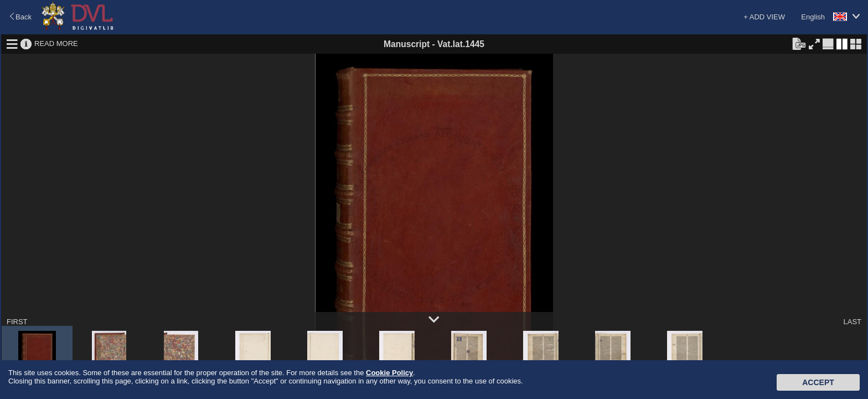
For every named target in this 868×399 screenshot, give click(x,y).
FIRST (17, 322)
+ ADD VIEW (764, 17)
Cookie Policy (389, 373)
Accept (818, 382)
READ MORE (56, 44)
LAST (852, 322)
